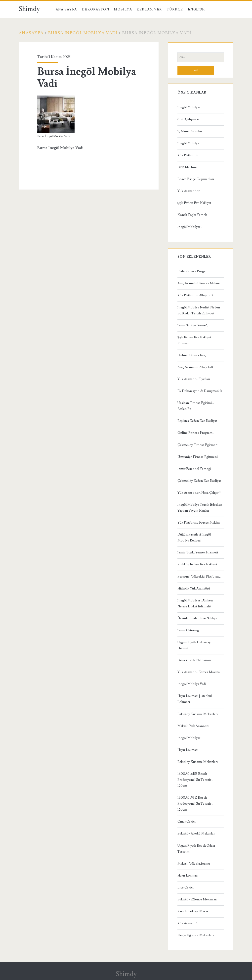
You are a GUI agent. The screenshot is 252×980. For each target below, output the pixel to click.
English (196, 9)
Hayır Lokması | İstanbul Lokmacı (195, 699)
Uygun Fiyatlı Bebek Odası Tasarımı (196, 849)
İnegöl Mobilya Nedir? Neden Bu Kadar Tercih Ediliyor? (199, 310)
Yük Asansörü (188, 923)
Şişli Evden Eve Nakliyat (194, 203)
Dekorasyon (95, 9)
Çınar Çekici (187, 822)
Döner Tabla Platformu (194, 660)
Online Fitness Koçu (192, 355)
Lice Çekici (186, 887)
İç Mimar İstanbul (190, 131)
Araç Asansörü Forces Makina (199, 283)
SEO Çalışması (188, 119)
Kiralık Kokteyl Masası (193, 911)
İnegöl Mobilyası (189, 107)
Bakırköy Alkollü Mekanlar (196, 833)
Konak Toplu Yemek (192, 215)
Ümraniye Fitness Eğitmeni (198, 457)
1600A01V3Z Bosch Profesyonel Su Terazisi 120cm (195, 804)
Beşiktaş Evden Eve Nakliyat (197, 421)
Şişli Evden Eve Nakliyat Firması (194, 340)
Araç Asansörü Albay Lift (195, 367)
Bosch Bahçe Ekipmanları (196, 179)
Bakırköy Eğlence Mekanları (197, 899)
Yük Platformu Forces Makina (199, 523)
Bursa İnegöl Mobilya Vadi (83, 33)
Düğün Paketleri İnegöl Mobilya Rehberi (194, 538)
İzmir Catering (188, 630)
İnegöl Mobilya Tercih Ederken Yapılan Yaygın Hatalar (200, 508)
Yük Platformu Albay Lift (195, 295)
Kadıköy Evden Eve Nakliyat (197, 564)
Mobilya (123, 9)
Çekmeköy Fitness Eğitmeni (198, 445)
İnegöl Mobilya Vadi (192, 684)
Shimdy (29, 9)
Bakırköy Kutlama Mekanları (198, 714)
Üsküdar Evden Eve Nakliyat (198, 618)
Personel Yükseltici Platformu (199, 577)
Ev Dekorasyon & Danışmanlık (200, 391)
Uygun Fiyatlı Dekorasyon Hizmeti (196, 645)
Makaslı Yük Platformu (194, 864)
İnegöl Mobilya (188, 143)
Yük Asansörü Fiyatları (194, 379)
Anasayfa (31, 33)
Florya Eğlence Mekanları (196, 935)
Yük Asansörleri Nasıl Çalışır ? (199, 493)
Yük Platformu (188, 155)
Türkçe (175, 9)
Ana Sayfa (66, 9)
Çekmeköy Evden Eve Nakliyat (199, 481)
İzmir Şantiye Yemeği (193, 325)
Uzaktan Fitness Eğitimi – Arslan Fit (196, 406)
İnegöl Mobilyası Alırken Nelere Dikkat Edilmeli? (195, 603)
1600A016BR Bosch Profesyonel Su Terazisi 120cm (195, 780)
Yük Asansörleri (189, 191)
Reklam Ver (149, 9)
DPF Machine (188, 167)
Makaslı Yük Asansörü (193, 726)
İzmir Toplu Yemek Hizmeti (198, 552)
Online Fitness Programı (195, 433)
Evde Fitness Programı (194, 271)
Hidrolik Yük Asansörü (194, 588)
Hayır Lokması (188, 750)
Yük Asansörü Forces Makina (199, 672)
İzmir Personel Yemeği (194, 469)
